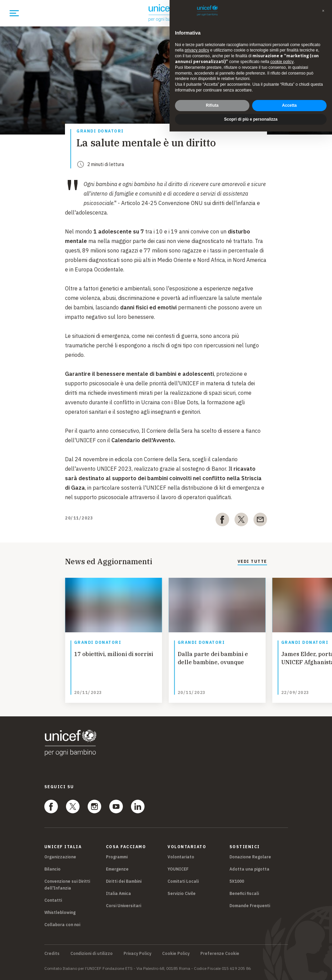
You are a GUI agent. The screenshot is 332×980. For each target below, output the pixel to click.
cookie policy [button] (282, 62)
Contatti (53, 900)
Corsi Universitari (124, 906)
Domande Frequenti (250, 906)
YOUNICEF (178, 869)
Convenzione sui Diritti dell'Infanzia (67, 885)
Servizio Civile (182, 893)
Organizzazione (60, 857)
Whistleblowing (60, 912)
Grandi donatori (100, 131)
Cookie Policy (176, 954)
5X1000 (237, 881)
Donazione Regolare (250, 857)
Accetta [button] (289, 105)
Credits (52, 954)
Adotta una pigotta (249, 869)
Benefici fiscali (244, 893)
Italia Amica (118, 893)
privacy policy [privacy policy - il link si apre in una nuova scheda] (197, 50)
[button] (323, 11)
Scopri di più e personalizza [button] (251, 119)
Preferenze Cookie (220, 954)
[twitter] (241, 521)
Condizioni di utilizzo (92, 954)
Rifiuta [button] (212, 105)
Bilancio (52, 869)
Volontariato (181, 857)
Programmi (117, 857)
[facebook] (222, 521)
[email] (260, 521)
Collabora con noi (62, 925)
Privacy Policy (137, 954)
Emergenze (117, 869)
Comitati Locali (183, 881)
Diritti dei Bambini (124, 881)
